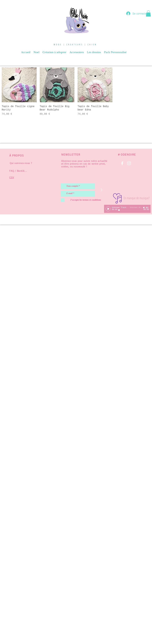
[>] (101, 190)
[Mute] (144, 208)
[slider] (148, 208)
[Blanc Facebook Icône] (122, 163)
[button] (148, 13)
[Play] (108, 209)
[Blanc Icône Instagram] (129, 163)
